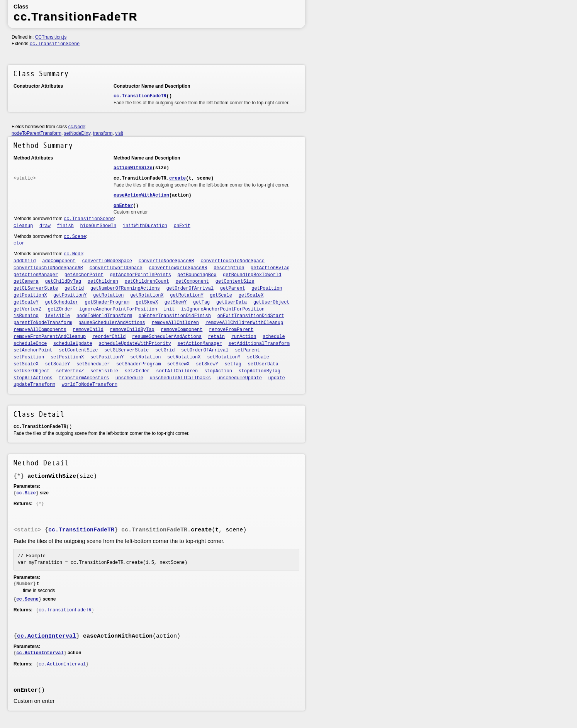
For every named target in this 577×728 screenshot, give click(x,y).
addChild (25, 261)
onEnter (123, 206)
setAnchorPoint (33, 350)
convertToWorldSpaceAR (178, 268)
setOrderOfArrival (205, 350)
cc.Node (77, 127)
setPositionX (67, 357)
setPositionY (107, 357)
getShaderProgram (107, 302)
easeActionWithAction (141, 195)
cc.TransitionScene (55, 44)
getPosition (267, 288)
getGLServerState (36, 288)
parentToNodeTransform (43, 323)
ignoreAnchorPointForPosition (118, 309)
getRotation (108, 295)
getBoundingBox (197, 275)
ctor (19, 243)
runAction (244, 337)
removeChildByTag (132, 330)
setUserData (263, 364)
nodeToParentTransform (36, 133)
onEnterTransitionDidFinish (175, 316)
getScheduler (62, 302)
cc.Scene (75, 237)
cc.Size (26, 493)
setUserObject (32, 371)
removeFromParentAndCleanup (50, 337)
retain (216, 337)
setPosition (29, 357)
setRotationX (184, 357)
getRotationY (187, 295)
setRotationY (224, 357)
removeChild (88, 330)
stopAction (218, 371)
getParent (233, 288)
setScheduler (93, 364)
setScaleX (26, 364)
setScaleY (58, 364)
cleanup (23, 226)
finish (65, 226)
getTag (201, 302)
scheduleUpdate (73, 344)
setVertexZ (70, 371)
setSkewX (178, 364)
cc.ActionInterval (47, 636)
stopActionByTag (260, 371)
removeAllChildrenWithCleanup (244, 323)
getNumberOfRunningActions (125, 288)
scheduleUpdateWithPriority (135, 344)
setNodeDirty (77, 133)
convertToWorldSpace (116, 268)
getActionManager (36, 275)
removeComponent (182, 330)
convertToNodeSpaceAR (166, 261)
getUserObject (272, 302)
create (177, 178)
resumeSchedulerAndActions (167, 337)
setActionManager (200, 344)
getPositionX (30, 295)
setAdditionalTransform (259, 344)
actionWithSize (133, 168)
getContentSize (235, 282)
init (169, 309)
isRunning (26, 316)
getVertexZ (27, 309)
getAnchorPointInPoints (140, 275)
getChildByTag (63, 282)
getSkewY (176, 302)
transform (103, 133)
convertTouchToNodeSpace (232, 261)
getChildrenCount (147, 282)
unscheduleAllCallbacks (180, 378)
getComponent (192, 282)
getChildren (103, 282)
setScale (258, 357)
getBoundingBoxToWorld (252, 275)
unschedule (129, 378)
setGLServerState (126, 350)
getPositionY (70, 295)
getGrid (74, 288)
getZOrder (60, 309)
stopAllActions (33, 378)
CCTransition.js (51, 37)
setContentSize (79, 350)
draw (45, 226)
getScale (221, 295)
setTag (233, 364)
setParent (247, 350)
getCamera (26, 282)
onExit (182, 226)
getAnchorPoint (84, 275)
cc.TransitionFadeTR (140, 96)
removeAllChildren (175, 323)
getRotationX (147, 295)
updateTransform (34, 385)
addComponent (59, 261)
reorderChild (109, 337)
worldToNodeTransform (90, 385)
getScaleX (251, 295)
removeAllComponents (40, 330)
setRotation (145, 357)
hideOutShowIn (98, 226)
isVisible (58, 316)
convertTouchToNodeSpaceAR (48, 268)
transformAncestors (84, 378)
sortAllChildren (177, 371)
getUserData (232, 302)
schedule (274, 337)
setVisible (104, 371)
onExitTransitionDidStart (251, 316)
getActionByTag (270, 268)
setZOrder (137, 371)
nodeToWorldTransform (104, 316)
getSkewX (147, 302)
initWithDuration (145, 226)
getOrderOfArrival (190, 288)
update (277, 378)
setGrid (165, 350)
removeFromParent (231, 330)
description (229, 268)
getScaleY (26, 302)
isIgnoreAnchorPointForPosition (223, 309)
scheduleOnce (30, 344)
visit (119, 133)
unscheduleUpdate (240, 378)
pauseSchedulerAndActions (112, 323)
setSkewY (207, 364)
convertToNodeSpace (107, 261)
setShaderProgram (138, 364)
